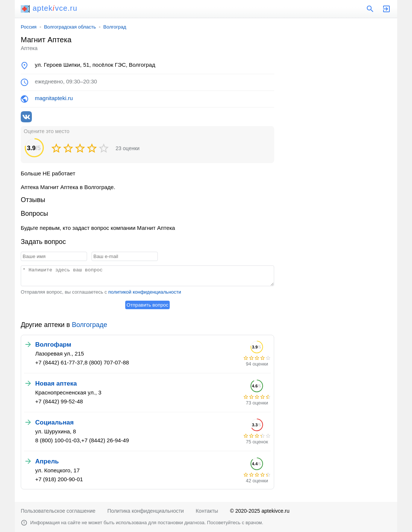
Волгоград (115, 27)
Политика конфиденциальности (146, 511)
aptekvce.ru (49, 8)
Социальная (54, 422)
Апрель (47, 461)
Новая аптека (56, 384)
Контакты (207, 511)
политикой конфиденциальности (145, 292)
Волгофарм (53, 345)
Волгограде (89, 325)
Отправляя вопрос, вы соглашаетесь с (101, 292)
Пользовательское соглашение (58, 511)
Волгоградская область (70, 27)
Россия (29, 27)
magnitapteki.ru (54, 98)
